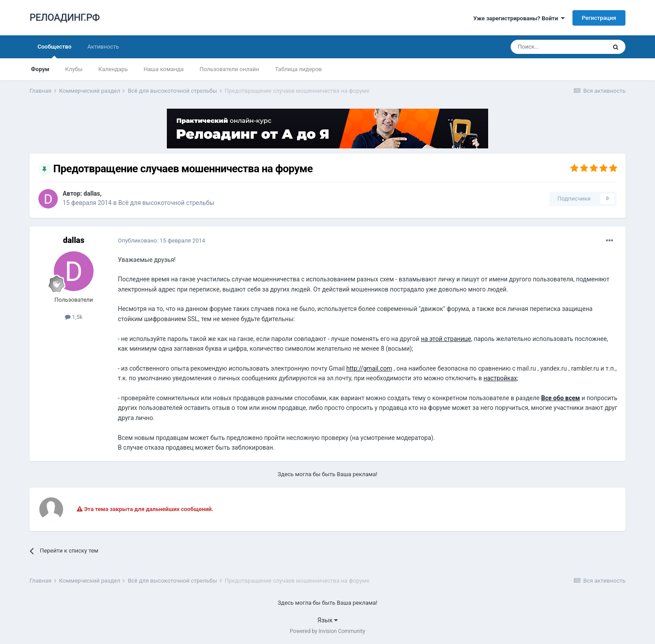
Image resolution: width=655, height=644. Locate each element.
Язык (327, 620)
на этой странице (446, 339)
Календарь (113, 69)
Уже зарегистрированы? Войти (519, 18)
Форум (40, 69)
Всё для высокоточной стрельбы (166, 203)
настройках (500, 378)
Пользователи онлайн (229, 69)
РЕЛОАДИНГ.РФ (65, 17)
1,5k (74, 317)
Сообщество (55, 51)
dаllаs (92, 193)
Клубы (74, 69)
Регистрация (599, 18)
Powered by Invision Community (328, 631)
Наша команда (164, 69)
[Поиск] (558, 47)
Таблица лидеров (298, 69)
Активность (103, 47)
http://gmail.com (369, 368)
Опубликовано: (162, 241)
